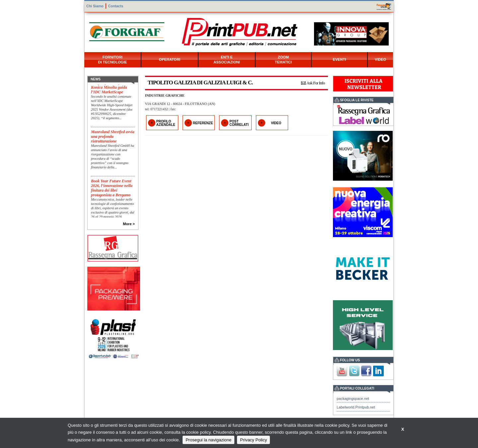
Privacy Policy (253, 440)
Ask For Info (316, 83)
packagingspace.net (353, 399)
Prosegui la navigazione (208, 440)
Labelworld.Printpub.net (356, 407)
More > (129, 224)
